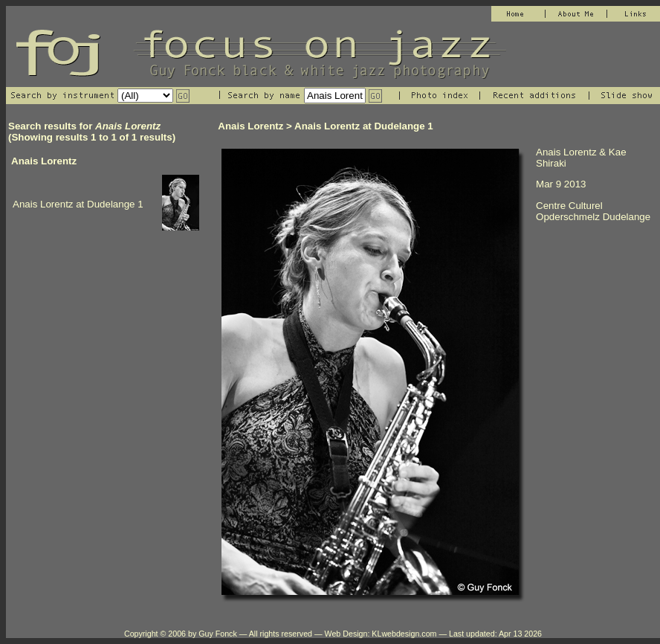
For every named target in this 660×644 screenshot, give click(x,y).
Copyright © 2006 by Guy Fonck (181, 634)
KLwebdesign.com (404, 634)
